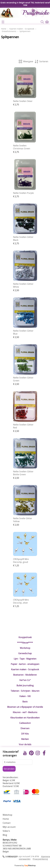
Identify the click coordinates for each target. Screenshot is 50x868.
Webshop (7, 815)
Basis (25, 702)
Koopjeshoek (25, 637)
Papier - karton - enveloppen (25, 664)
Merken (25, 739)
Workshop (25, 648)
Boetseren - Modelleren (25, 675)
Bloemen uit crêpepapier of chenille (25, 707)
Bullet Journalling (25, 685)
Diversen (25, 728)
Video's (6, 831)
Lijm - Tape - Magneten (25, 659)
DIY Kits (25, 734)
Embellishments (9, 31)
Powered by (25, 865)
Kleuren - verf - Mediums (25, 712)
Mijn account (9, 827)
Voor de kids (25, 744)
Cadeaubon (25, 723)
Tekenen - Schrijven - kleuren (25, 691)
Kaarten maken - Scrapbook (25, 669)
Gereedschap (25, 653)
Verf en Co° (25, 680)
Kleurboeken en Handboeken (25, 718)
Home (4, 29)
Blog (5, 835)
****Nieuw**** (25, 643)
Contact (7, 823)
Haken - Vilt (25, 696)
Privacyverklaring (40, 859)
